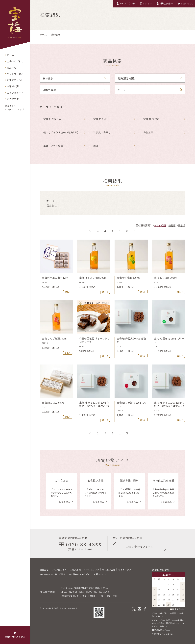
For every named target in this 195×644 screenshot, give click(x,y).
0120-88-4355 (76, 592)
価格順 (172, 225)
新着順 (182, 225)
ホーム (43, 34)
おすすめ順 (160, 225)
